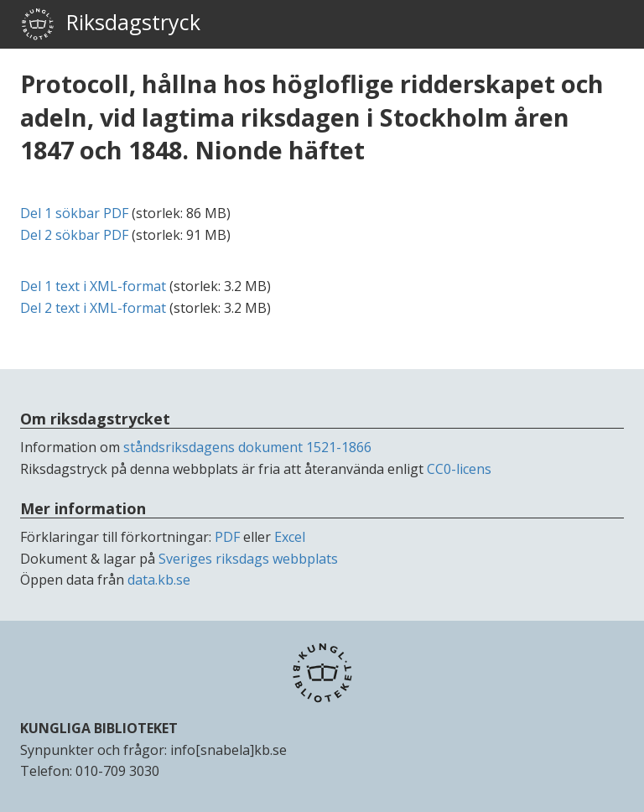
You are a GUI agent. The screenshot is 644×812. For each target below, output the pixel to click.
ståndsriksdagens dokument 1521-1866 (247, 447)
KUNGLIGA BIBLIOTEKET (99, 728)
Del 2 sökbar (74, 235)
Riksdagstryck (111, 24)
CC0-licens (459, 469)
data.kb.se (159, 580)
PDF (227, 537)
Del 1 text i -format (93, 286)
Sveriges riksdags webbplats (248, 559)
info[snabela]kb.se (229, 750)
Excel (290, 537)
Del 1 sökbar (74, 213)
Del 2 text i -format (93, 308)
